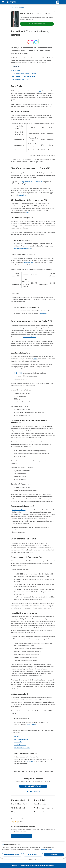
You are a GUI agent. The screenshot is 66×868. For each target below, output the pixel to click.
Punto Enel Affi (15, 71)
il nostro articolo (32, 724)
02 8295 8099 (33, 786)
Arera (28, 213)
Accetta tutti (54, 855)
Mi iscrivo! (21, 836)
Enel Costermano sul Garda (22, 748)
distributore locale (29, 263)
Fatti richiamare (33, 791)
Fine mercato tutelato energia (23, 248)
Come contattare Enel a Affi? (20, 80)
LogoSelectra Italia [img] (14, 866)
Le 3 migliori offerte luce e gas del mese (31, 182)
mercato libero (22, 195)
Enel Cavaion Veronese (21, 739)
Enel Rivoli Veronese (20, 745)
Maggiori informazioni (46, 850)
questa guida (43, 313)
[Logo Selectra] (11, 2)
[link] (17, 821)
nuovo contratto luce (29, 337)
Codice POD (18, 373)
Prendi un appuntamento (37, 24)
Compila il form (30, 761)
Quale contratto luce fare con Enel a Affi (23, 77)
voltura (35, 359)
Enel (40, 91)
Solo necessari (33, 855)
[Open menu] (4, 2)
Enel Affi (16, 736)
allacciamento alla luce (19, 510)
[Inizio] (12, 7)
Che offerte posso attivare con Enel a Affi (24, 74)
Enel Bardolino (18, 742)
